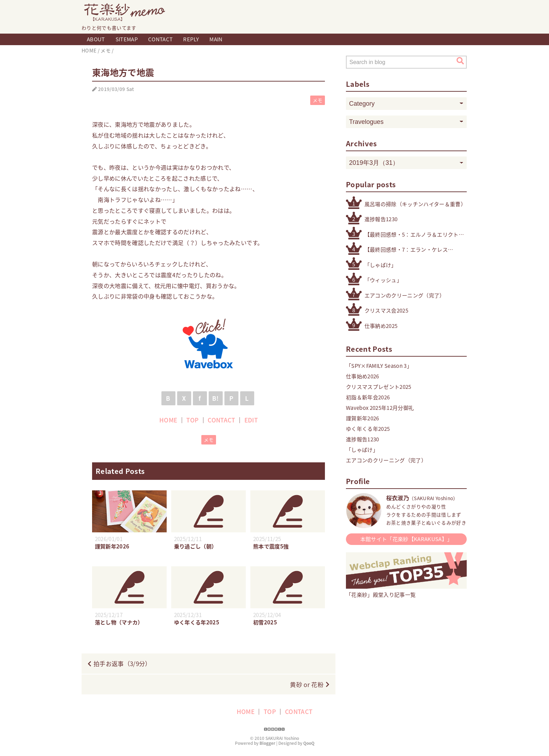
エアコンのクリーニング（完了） (405, 295)
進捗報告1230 (381, 219)
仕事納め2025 (381, 326)
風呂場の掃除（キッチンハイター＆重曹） (415, 204)
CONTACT (160, 39)
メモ (318, 100)
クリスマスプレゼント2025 (379, 387)
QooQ (309, 743)
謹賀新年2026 (363, 418)
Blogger (267, 743)
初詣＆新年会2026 (368, 397)
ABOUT (96, 39)
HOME (168, 420)
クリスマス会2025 (386, 310)
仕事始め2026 (363, 376)
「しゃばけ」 (381, 265)
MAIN (216, 39)
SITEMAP (127, 39)
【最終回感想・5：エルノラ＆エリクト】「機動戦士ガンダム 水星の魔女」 (414, 235)
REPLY (191, 39)
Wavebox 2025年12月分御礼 (380, 408)
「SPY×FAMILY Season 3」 (379, 366)
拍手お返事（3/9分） (122, 663)
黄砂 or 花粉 (307, 684)
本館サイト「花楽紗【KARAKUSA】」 (406, 539)
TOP (192, 420)
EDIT (251, 420)
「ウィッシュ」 (383, 280)
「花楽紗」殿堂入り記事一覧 (406, 591)
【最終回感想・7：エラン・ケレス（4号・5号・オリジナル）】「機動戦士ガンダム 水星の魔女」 (407, 250)
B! (216, 398)
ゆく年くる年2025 (368, 429)
